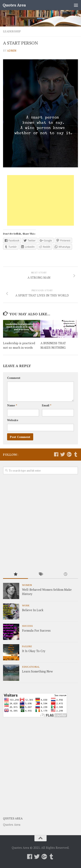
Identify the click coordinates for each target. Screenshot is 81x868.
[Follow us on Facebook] (56, 454)
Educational (31, 667)
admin (12, 51)
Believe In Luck (33, 610)
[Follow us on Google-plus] (69, 454)
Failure (27, 646)
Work (26, 605)
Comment (14, 378)
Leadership (12, 31)
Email (47, 405)
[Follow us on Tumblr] (76, 454)
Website (13, 420)
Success (27, 626)
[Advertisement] (40, 200)
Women (27, 585)
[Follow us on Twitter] (63, 454)
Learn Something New (37, 671)
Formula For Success (36, 630)
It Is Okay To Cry (34, 651)
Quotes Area (14, 5)
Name (12, 405)
